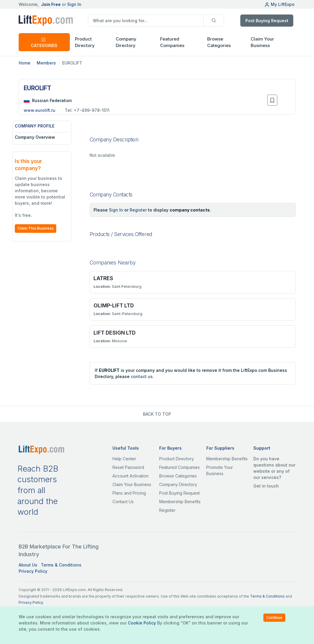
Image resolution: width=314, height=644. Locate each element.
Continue (274, 618)
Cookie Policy (142, 623)
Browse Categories (219, 42)
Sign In (74, 4)
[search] (146, 21)
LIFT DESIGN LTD (115, 333)
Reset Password (128, 467)
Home (25, 63)
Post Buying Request (267, 21)
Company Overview (41, 137)
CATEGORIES (44, 42)
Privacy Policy (33, 571)
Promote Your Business (220, 470)
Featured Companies (172, 42)
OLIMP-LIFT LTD (114, 305)
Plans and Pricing (129, 493)
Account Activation (131, 476)
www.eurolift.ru (40, 110)
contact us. (142, 376)
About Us (28, 565)
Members (46, 63)
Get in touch (266, 486)
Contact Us (123, 502)
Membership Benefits (180, 502)
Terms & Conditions (61, 565)
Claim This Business (42, 228)
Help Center (124, 459)
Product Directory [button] (85, 42)
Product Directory (177, 459)
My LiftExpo (279, 4)
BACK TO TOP (157, 414)
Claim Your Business (262, 42)
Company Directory (126, 42)
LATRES (103, 278)
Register (138, 210)
